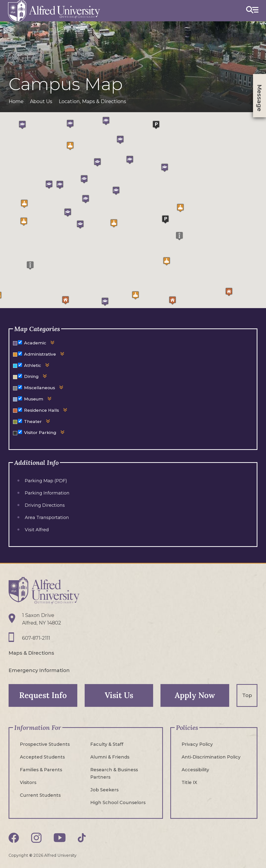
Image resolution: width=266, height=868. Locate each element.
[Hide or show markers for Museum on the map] (20, 398)
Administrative (40, 354)
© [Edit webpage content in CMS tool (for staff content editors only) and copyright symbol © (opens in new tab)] (31, 855)
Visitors (28, 782)
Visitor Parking (40, 432)
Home (16, 101)
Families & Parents (41, 770)
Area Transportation (47, 518)
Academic (35, 343)
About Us (41, 101)
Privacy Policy (197, 744)
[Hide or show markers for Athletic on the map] (20, 365)
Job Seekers (104, 790)
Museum (34, 399)
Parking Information (47, 493)
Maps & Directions (31, 653)
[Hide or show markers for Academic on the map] (20, 342)
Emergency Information (39, 670)
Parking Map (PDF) (46, 481)
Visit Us (119, 695)
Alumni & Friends (110, 757)
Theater (33, 421)
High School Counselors (118, 802)
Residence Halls (41, 410)
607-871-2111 (36, 638)
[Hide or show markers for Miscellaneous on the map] (20, 387)
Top (247, 695)
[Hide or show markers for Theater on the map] (20, 421)
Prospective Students (45, 744)
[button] (135, 295)
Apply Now (195, 695)
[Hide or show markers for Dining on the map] (20, 376)
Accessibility (195, 770)
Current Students (40, 795)
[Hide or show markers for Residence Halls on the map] (20, 410)
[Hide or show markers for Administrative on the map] (20, 354)
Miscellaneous (40, 388)
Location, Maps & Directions (92, 101)
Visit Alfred (37, 530)
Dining (31, 376)
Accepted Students (42, 757)
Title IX (189, 782)
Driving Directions (45, 505)
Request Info (43, 695)
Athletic (33, 365)
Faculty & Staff (107, 744)
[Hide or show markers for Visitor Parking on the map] (20, 432)
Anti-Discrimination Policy (211, 757)
